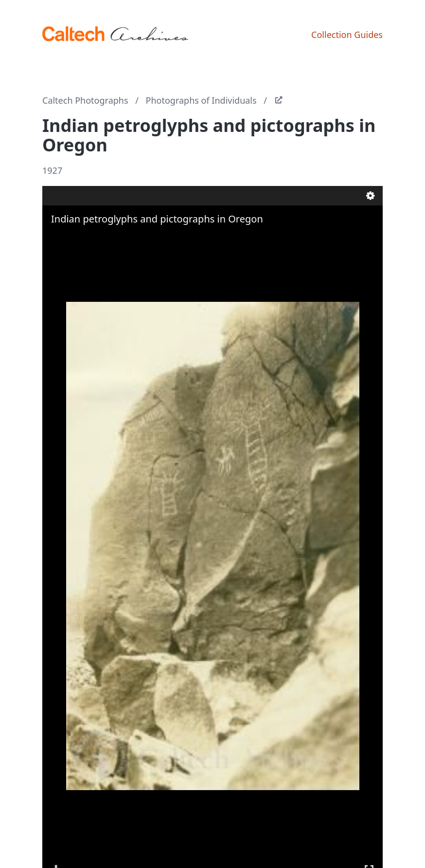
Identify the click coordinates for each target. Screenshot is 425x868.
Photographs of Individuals (201, 100)
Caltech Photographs (85, 100)
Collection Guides (347, 35)
